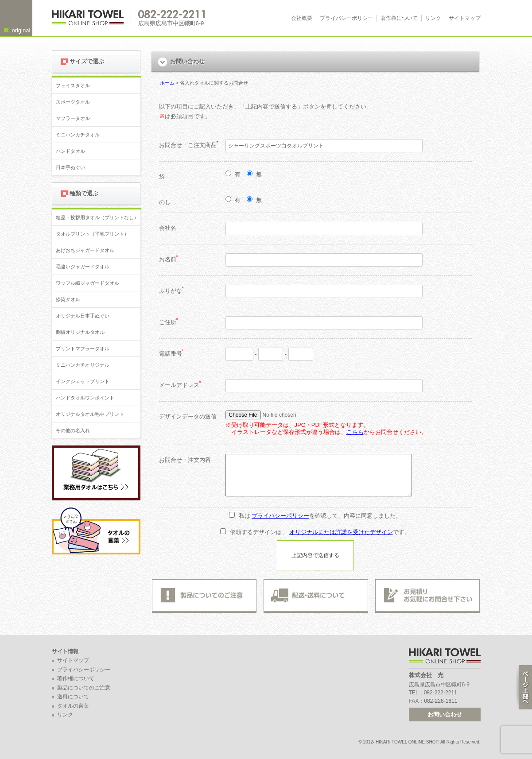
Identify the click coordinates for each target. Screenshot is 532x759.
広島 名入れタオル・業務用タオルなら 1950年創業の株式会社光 (91, 18)
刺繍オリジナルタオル (80, 332)
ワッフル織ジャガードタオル (87, 283)
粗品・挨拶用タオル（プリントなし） (97, 217)
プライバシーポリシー (346, 18)
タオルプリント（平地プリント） (92, 234)
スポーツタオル (73, 102)
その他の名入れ (73, 430)
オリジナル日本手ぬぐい (83, 316)
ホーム (167, 83)
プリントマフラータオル (83, 349)
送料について (73, 697)
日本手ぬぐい (70, 167)
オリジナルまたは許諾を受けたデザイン (341, 532)
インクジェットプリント (83, 381)
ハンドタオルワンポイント (85, 398)
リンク (433, 18)
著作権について (399, 18)
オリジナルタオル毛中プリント (90, 414)
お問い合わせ (445, 714)
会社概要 (302, 18)
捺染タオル (68, 299)
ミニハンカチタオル (78, 135)
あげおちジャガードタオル (85, 250)
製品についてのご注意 (84, 688)
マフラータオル (73, 118)
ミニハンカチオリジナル (83, 365)
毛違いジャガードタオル (83, 267)
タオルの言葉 (73, 706)
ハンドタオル (70, 151)
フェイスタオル (73, 85)
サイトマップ (465, 18)
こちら (355, 432)
